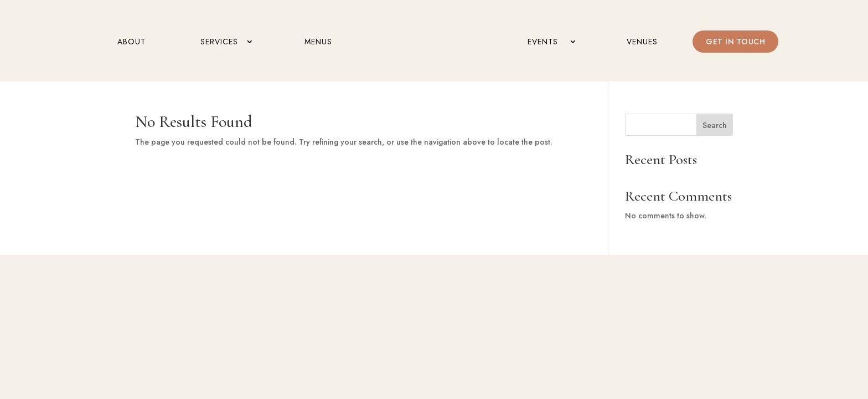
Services (219, 42)
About (131, 42)
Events (543, 42)
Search (715, 125)
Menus (318, 42)
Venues (642, 42)
